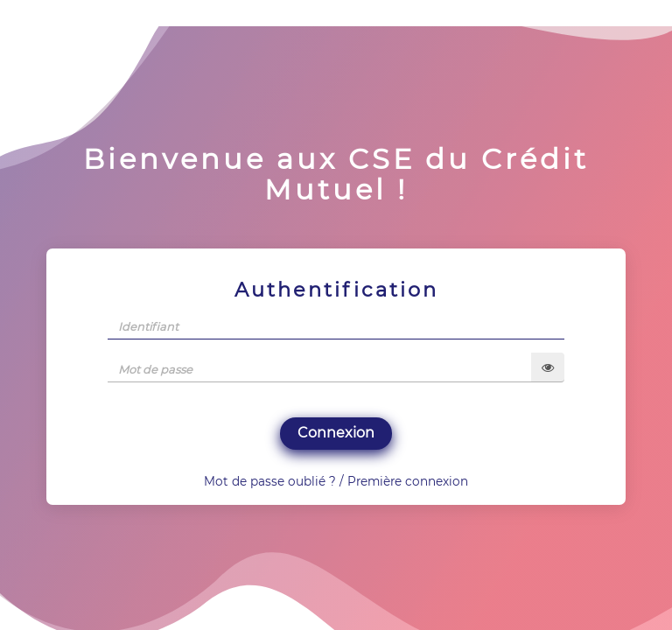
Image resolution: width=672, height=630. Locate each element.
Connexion (336, 433)
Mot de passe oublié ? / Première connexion (336, 481)
